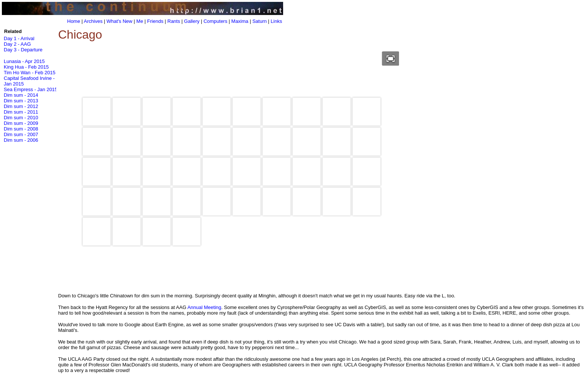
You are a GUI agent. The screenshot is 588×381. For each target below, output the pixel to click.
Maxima (240, 21)
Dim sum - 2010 (21, 118)
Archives (93, 21)
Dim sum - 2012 (21, 106)
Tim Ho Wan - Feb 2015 (30, 73)
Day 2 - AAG (17, 44)
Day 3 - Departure (23, 50)
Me (140, 21)
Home (74, 21)
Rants (174, 21)
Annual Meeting (204, 307)
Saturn (259, 21)
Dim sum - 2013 (21, 101)
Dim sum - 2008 (21, 129)
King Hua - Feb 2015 (26, 67)
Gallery (192, 21)
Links (276, 21)
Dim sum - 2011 (21, 112)
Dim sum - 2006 (21, 140)
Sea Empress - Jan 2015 (31, 89)
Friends (155, 21)
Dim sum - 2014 (21, 95)
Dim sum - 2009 (21, 123)
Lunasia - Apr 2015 (24, 61)
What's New (119, 21)
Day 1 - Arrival (19, 38)
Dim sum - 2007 (21, 134)
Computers (216, 21)
